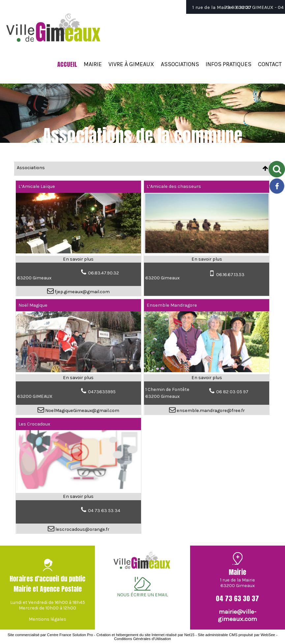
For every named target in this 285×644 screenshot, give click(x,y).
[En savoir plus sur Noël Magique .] (78, 378)
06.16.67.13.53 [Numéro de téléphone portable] (230, 275)
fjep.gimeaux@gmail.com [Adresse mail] (82, 292)
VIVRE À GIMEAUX (131, 64)
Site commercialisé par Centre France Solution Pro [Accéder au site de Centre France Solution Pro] (50, 635)
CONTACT (270, 64)
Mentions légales (47, 619)
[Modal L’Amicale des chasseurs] (206, 252)
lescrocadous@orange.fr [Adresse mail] (82, 529)
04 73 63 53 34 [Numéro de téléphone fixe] (104, 511)
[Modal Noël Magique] (78, 371)
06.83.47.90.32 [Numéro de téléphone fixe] (103, 273)
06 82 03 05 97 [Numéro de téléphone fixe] (232, 392)
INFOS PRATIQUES (228, 64)
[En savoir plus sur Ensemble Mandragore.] (206, 378)
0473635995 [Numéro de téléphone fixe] (102, 392)
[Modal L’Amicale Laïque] (78, 252)
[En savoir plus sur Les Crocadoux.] (78, 497)
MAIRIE (93, 64)
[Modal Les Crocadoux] (78, 489)
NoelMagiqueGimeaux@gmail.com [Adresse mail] (82, 411)
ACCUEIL (67, 64)
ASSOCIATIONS (180, 64)
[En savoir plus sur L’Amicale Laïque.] (78, 259)
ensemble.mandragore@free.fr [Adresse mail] (210, 411)
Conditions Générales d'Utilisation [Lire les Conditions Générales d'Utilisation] (142, 639)
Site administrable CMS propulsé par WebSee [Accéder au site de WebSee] (236, 635)
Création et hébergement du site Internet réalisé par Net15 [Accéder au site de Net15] (145, 635)
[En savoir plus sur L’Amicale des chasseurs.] (206, 259)
